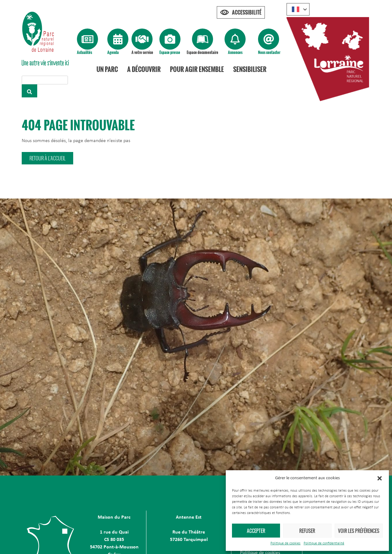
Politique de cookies (285, 543)
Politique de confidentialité (324, 543)
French (296, 9)
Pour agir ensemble (198, 69)
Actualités (85, 52)
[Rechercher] (29, 91)
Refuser (307, 531)
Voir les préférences (359, 531)
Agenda (113, 52)
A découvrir (145, 69)
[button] (380, 478)
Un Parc (108, 69)
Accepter (256, 531)
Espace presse (170, 52)
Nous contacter (269, 52)
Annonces (235, 52)
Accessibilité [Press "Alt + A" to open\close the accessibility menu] (247, 12)
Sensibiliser (251, 69)
